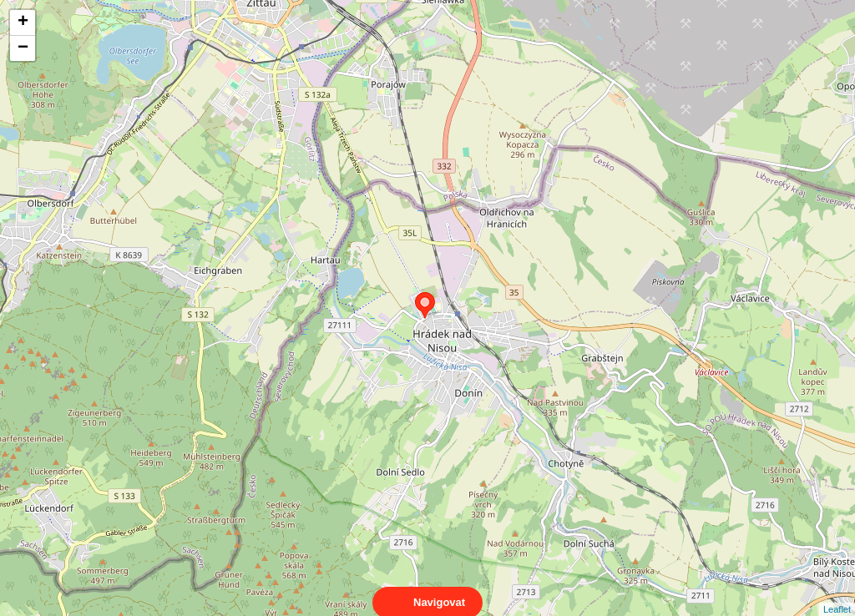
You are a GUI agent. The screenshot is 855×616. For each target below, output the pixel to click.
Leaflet (837, 594)
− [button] (23, 48)
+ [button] (23, 23)
